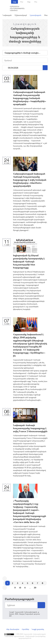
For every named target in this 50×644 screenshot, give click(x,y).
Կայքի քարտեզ (38, 629)
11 (25, 588)
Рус (22, 2)
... (5, 68)
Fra (36, 2)
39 (35, 588)
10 (20, 588)
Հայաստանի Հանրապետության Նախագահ (17, 8)
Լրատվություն (36, 15)
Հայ (15, 2)
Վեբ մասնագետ (13, 629)
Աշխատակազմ (21, 15)
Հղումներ (25, 629)
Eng (29, 2)
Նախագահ (7, 15)
